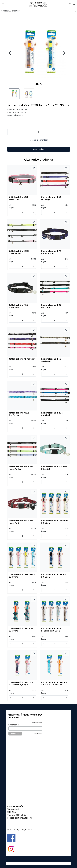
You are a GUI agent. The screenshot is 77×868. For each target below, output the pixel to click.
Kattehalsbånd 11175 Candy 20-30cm (55, 522)
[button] (37, 84)
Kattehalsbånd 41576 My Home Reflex (21, 468)
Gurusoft (38, 863)
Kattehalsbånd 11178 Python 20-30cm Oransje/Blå (55, 684)
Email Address (15, 725)
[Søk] (38, 11)
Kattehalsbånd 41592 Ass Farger (19, 414)
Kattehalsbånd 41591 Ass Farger (51, 360)
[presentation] (10, 53)
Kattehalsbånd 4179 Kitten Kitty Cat (54, 468)
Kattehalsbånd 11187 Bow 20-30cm (21, 630)
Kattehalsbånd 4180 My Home (51, 306)
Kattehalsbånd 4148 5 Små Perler (52, 414)
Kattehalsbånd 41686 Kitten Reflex (19, 252)
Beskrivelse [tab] (39, 149)
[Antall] (38, 132)
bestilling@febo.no (24, 818)
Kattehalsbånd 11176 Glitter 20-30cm (22, 576)
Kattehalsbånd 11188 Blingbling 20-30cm (51, 630)
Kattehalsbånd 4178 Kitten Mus (18, 306)
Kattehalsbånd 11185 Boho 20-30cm (54, 576)
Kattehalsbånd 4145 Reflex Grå (19, 198)
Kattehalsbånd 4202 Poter (22, 359)
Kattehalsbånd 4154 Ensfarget (51, 198)
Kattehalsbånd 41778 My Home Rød (21, 522)
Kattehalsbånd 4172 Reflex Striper (51, 252)
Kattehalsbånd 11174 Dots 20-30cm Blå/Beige (21, 684)
